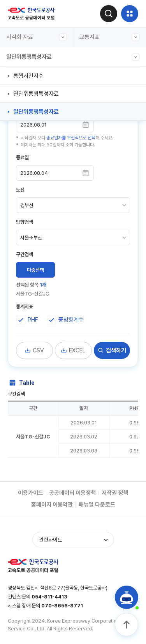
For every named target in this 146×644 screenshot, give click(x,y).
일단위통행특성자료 (73, 57)
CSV (34, 350)
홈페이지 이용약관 (52, 505)
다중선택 (35, 270)
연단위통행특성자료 (36, 94)
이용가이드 (31, 493)
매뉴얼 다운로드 (97, 505)
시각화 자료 (37, 37)
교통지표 (110, 37)
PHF (33, 320)
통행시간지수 (28, 76)
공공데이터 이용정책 (72, 493)
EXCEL (73, 350)
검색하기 (112, 350)
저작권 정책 (115, 493)
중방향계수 (71, 320)
